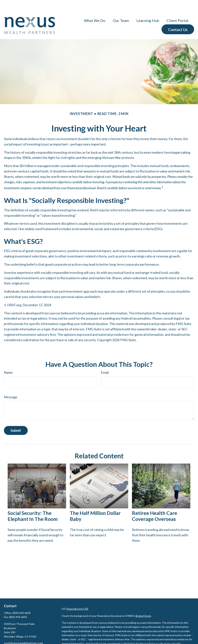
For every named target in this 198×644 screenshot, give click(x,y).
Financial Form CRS (77, 598)
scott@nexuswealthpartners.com (23, 632)
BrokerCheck (143, 605)
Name (8, 361)
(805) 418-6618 (22, 602)
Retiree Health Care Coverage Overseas (155, 505)
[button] (95, 9)
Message (11, 386)
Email (105, 361)
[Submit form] (16, 419)
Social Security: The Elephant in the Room (33, 505)
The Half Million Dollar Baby (95, 505)
